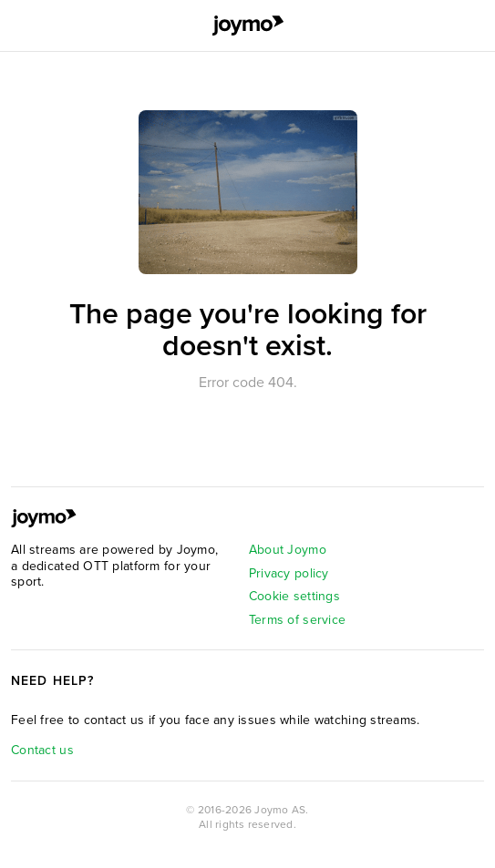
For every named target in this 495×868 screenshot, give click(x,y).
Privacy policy (289, 573)
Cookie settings (294, 596)
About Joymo (288, 550)
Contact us (42, 750)
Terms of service (297, 620)
